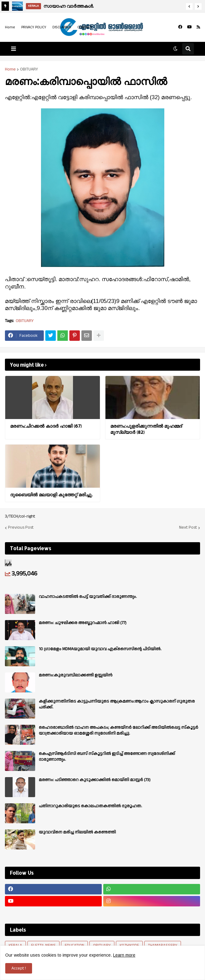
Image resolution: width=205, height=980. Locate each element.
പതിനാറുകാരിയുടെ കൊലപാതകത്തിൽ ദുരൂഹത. (90, 806)
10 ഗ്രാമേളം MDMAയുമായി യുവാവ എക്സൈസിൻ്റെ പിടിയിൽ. (100, 649)
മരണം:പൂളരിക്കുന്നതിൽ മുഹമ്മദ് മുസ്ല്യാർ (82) (146, 429)
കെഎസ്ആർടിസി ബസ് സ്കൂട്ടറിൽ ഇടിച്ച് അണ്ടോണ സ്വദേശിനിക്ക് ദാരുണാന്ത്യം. (107, 756)
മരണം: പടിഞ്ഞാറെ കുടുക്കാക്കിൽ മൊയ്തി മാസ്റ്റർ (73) (95, 780)
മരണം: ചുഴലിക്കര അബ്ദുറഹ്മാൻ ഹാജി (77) (83, 623)
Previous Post (21, 528)
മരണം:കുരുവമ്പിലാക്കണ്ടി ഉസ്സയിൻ (76, 675)
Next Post (188, 528)
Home (10, 27)
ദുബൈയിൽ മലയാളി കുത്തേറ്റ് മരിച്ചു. (51, 495)
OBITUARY (29, 69)
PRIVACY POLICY (34, 27)
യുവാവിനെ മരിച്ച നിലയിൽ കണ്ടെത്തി (77, 832)
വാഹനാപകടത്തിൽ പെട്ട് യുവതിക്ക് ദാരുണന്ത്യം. (88, 597)
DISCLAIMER (62, 27)
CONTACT (85, 27)
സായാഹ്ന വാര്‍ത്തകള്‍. (69, 6)
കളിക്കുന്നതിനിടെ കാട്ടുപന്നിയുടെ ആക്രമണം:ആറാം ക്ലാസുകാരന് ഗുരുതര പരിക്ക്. (117, 704)
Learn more (124, 955)
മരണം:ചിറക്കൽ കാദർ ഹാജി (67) (46, 426)
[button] (189, 6)
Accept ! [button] (19, 968)
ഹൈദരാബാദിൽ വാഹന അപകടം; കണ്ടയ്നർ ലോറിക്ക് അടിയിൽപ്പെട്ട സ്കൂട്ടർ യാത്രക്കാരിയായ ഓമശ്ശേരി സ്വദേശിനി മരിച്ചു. (119, 730)
